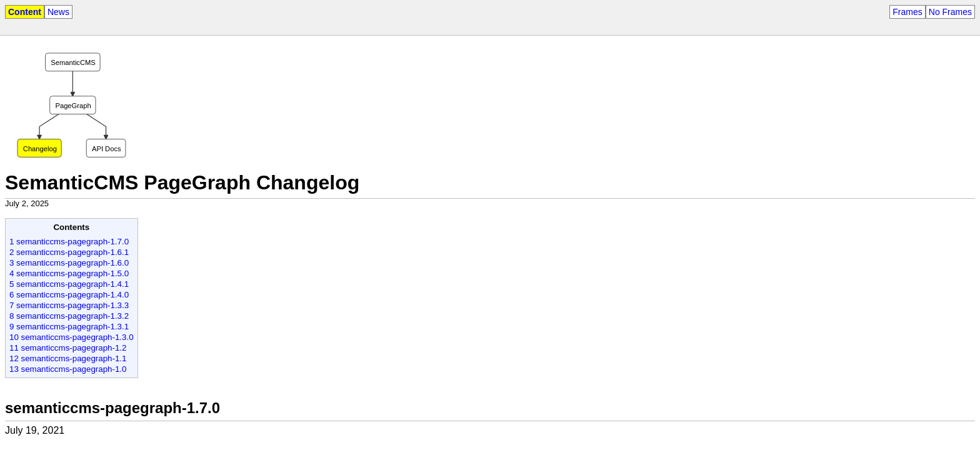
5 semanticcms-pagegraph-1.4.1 (69, 284)
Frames (907, 12)
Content (25, 12)
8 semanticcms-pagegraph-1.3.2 (69, 316)
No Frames (950, 12)
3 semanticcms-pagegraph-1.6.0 (69, 263)
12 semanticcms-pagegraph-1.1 (68, 358)
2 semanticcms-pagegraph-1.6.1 (69, 252)
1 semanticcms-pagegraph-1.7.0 (69, 242)
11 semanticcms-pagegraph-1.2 (68, 348)
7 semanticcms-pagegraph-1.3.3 (69, 305)
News (58, 12)
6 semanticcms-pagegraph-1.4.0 (69, 295)
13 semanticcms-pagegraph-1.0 (68, 369)
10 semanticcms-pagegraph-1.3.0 (72, 337)
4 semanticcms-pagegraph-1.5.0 (69, 273)
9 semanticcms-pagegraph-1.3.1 (69, 327)
